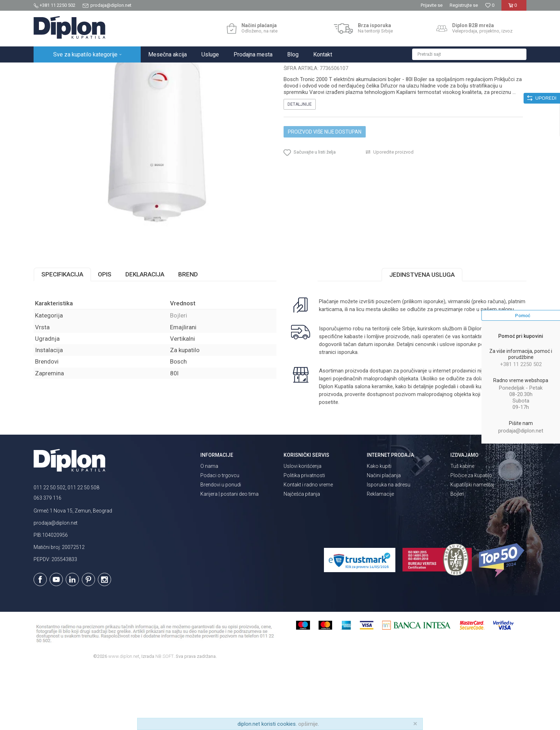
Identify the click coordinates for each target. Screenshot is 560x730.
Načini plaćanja (384, 538)
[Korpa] (514, 8)
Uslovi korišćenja (302, 529)
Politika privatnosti (304, 538)
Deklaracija (145, 337)
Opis (105, 337)
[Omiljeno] (490, 5)
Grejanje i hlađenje (126, 70)
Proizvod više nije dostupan (325, 194)
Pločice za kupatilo (471, 538)
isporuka (347, 415)
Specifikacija (62, 337)
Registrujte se (464, 5)
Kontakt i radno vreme (308, 547)
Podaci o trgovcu (220, 538)
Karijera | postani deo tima (229, 556)
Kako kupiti (379, 529)
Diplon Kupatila (49, 70)
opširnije (308, 724)
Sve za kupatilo (86, 70)
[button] (469, 54)
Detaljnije (300, 167)
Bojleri (156, 70)
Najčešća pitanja (302, 556)
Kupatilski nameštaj (472, 547)
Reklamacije (380, 556)
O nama (209, 529)
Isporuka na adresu (389, 547)
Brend (188, 337)
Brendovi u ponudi (221, 547)
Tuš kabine (462, 529)
